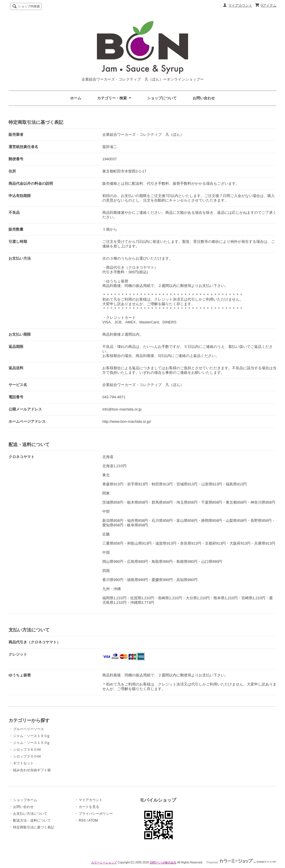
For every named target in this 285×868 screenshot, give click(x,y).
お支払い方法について (30, 814)
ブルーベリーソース (28, 729)
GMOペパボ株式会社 (163, 862)
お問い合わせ (204, 98)
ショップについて (162, 98)
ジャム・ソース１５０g (31, 743)
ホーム (76, 98)
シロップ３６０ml (27, 750)
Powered (242, 862)
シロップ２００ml (27, 756)
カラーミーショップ (104, 862)
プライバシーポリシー (96, 814)
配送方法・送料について (32, 820)
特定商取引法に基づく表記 (34, 827)
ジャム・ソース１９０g (31, 736)
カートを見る (89, 807)
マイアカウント (240, 5)
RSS (82, 820)
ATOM (93, 820)
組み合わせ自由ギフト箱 (32, 770)
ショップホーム (25, 800)
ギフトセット (23, 763)
